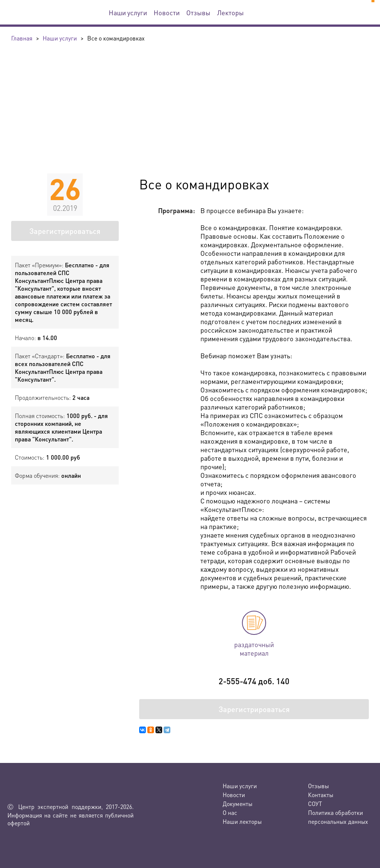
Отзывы (198, 12)
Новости (167, 12)
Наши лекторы (242, 821)
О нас (230, 812)
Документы (237, 804)
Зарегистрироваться (65, 231)
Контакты (321, 795)
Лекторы (230, 12)
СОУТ (315, 804)
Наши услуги (128, 12)
